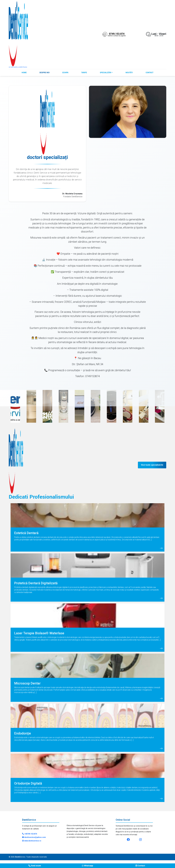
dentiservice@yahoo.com (34, 837)
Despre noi (44, 73)
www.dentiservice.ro (32, 841)
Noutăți (129, 73)
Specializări (106, 73)
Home (24, 73)
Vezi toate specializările (152, 465)
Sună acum (35, 866)
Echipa (65, 73)
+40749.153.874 (30, 834)
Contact (150, 73)
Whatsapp (87, 866)
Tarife (84, 73)
